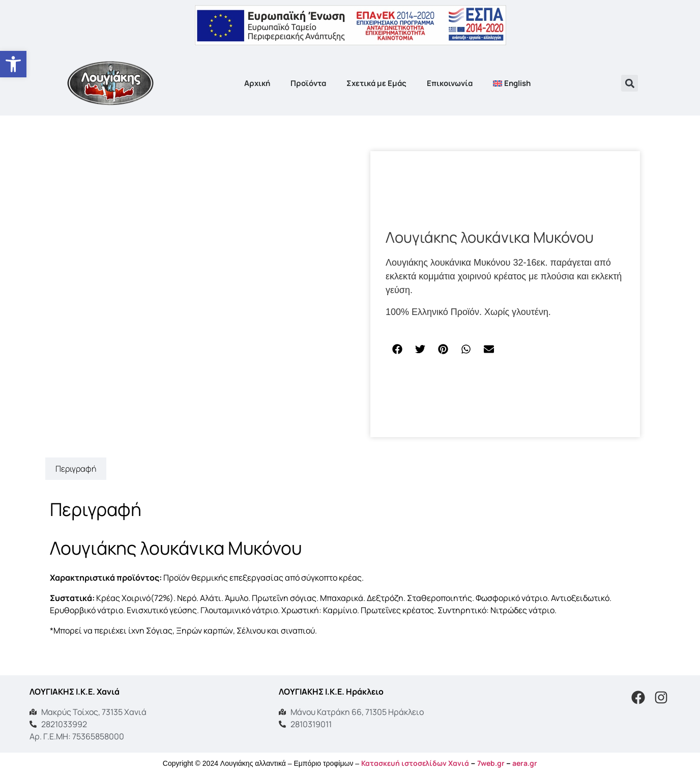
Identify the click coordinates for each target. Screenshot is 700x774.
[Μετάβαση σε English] (512, 83)
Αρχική (257, 83)
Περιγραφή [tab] (76, 469)
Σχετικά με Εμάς (376, 83)
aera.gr (525, 763)
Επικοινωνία (450, 83)
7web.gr (491, 763)
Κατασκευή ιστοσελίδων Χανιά (415, 763)
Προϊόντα (308, 83)
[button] (630, 83)
